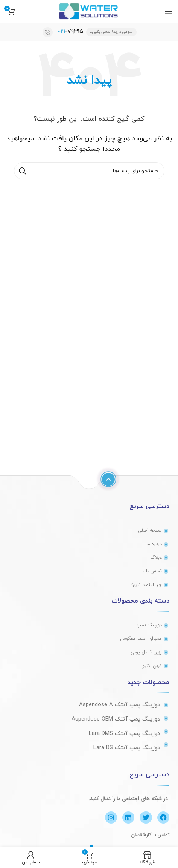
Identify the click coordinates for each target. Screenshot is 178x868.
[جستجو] (89, 171)
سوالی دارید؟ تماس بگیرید (111, 32)
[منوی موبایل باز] (169, 11)
